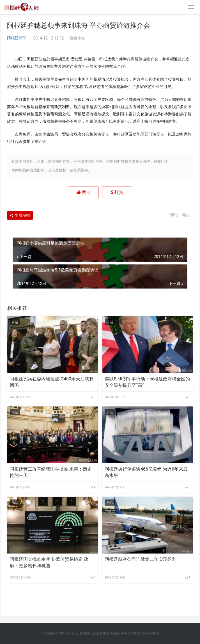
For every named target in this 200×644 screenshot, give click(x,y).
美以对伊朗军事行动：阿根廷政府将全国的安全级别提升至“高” (147, 382)
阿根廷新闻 (17, 38)
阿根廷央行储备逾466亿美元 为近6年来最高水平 (146, 472)
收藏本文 (77, 38)
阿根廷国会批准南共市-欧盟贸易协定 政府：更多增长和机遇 (49, 562)
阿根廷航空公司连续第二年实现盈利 (141, 559)
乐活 (15, 322)
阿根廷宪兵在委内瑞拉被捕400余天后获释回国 (52, 382)
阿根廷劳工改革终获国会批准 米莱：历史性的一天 (51, 472)
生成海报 (20, 215)
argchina (153, 633)
